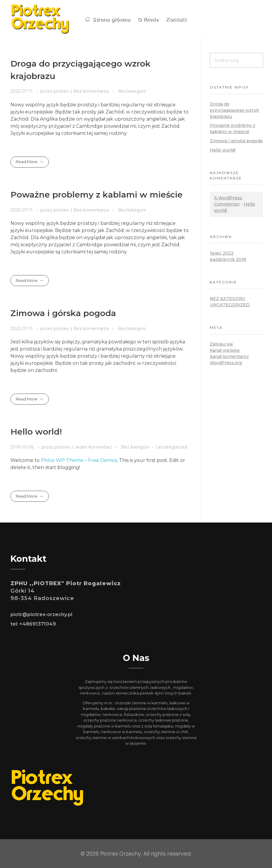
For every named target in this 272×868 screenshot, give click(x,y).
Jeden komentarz (93, 447)
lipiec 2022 (222, 253)
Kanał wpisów (225, 350)
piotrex (62, 91)
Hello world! (36, 432)
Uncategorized (172, 447)
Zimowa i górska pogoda (63, 313)
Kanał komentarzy (229, 356)
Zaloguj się (221, 344)
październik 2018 (228, 259)
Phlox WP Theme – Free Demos (79, 460)
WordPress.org (226, 363)
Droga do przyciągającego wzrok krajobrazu (234, 110)
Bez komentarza (91, 91)
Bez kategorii (132, 91)
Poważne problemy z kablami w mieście (97, 195)
